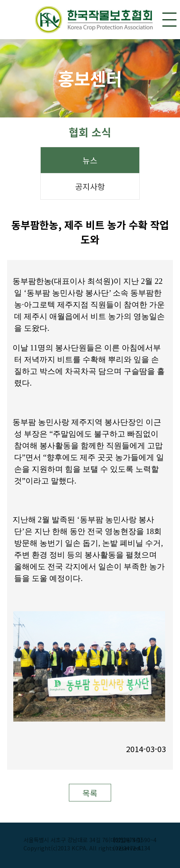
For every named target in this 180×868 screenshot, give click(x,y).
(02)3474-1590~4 (135, 840)
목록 (90, 793)
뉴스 (90, 160)
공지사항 (90, 187)
